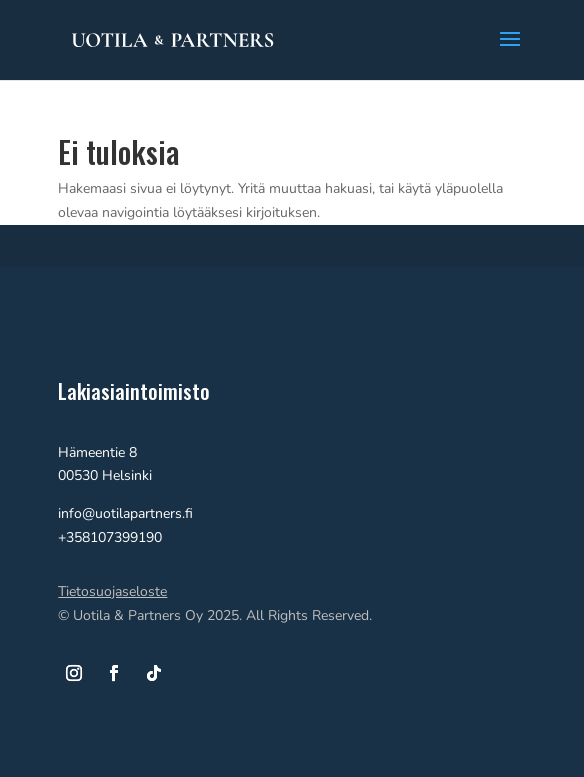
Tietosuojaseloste (112, 591)
